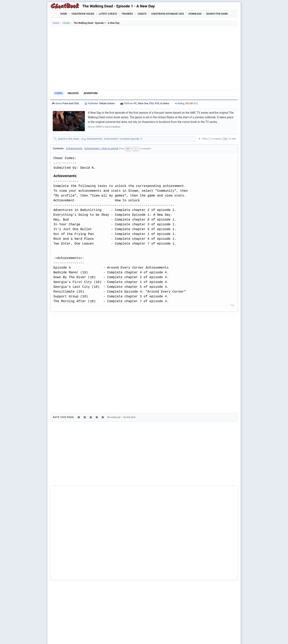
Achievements (74, 148)
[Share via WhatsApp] (104, 321)
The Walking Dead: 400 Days (74, 562)
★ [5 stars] (103, 343)
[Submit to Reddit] (85, 321)
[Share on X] (75, 321)
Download (195, 14)
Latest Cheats (108, 14)
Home (64, 14)
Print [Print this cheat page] (88, 331)
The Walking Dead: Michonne (75, 569)
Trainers (127, 14)
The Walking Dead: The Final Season (79, 582)
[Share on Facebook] (65, 321)
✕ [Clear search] (199, 139)
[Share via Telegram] (114, 321)
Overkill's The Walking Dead (74, 555)
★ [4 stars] (97, 343)
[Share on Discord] (94, 321)
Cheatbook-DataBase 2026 (168, 14)
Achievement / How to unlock (101, 148)
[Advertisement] (144, 58)
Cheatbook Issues (83, 14)
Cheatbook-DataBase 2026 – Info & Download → (127, 485)
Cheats (142, 14)
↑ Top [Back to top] (231, 305)
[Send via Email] (124, 321)
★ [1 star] (79, 343)
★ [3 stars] (91, 343)
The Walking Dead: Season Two (76, 576)
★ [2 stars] (85, 343)
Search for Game (217, 14)
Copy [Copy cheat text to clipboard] (71, 331)
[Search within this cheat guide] (126, 139)
